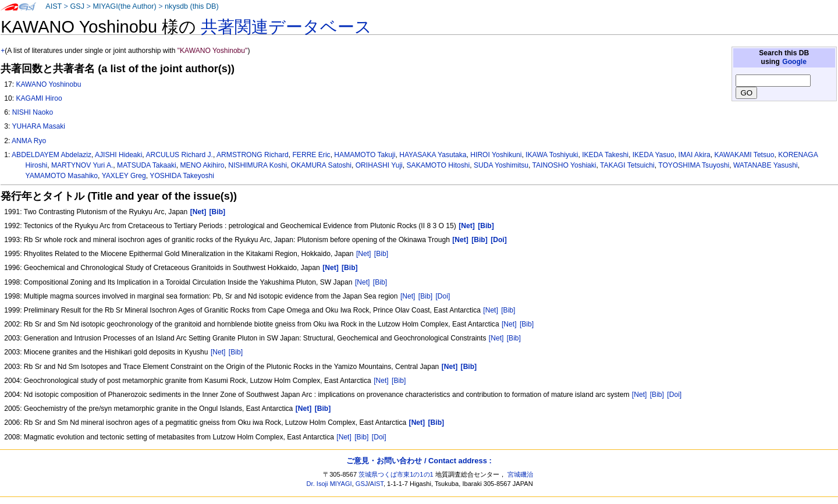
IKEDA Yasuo (654, 155)
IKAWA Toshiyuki (552, 155)
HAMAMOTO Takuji (365, 155)
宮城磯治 (520, 474)
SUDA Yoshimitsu (501, 165)
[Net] (364, 254)
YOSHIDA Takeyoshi (182, 176)
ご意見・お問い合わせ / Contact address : (419, 461)
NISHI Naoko (33, 112)
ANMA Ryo (29, 141)
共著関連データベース (286, 27)
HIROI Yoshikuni (496, 155)
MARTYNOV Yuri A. (82, 165)
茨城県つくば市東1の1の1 (396, 474)
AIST (54, 6)
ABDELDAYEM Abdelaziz (52, 155)
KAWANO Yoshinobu (48, 84)
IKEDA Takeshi (605, 155)
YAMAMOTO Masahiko (62, 176)
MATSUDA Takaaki (147, 165)
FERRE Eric (311, 155)
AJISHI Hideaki (118, 155)
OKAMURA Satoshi (321, 165)
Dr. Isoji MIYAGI (329, 484)
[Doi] (443, 296)
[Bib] (381, 254)
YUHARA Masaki (38, 126)
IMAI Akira (695, 155)
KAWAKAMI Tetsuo (744, 155)
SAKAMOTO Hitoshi (438, 165)
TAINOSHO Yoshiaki (564, 165)
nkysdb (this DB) (192, 6)
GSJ (77, 6)
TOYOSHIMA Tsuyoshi (694, 165)
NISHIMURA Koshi (258, 165)
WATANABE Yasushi (766, 165)
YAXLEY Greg (124, 176)
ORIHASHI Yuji (379, 165)
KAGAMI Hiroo (39, 98)
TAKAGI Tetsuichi (627, 165)
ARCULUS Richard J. (179, 155)
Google (794, 62)
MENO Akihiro (203, 165)
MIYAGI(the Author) (124, 6)
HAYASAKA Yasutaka (433, 155)
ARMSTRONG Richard (253, 155)
